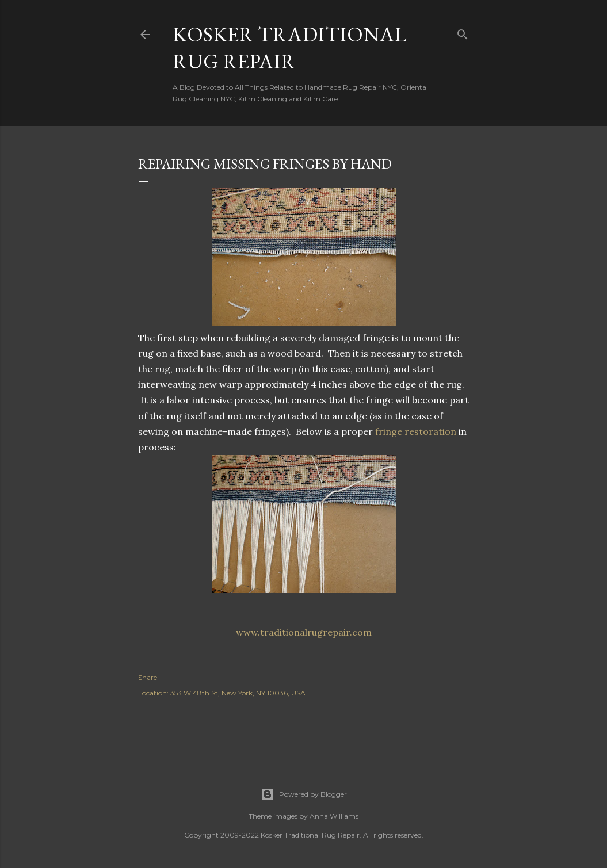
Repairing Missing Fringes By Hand (265, 164)
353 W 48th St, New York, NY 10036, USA (238, 693)
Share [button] (148, 677)
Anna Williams (334, 816)
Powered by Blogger (304, 794)
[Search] (463, 32)
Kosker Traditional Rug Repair (289, 48)
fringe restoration (416, 431)
